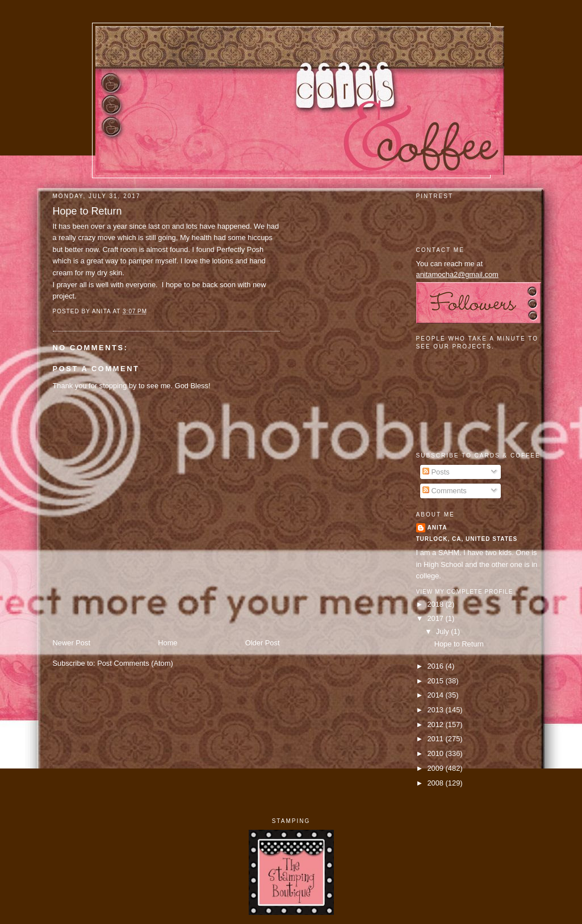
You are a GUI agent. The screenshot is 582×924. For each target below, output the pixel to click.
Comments (445, 491)
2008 (436, 783)
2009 (436, 768)
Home (168, 643)
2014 (436, 695)
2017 (436, 618)
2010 (436, 753)
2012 (436, 724)
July (443, 631)
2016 (436, 666)
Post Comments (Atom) (135, 663)
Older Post (263, 643)
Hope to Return (87, 211)
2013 (436, 710)
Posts (436, 472)
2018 (436, 604)
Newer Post (72, 643)
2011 (436, 739)
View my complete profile (465, 592)
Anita (437, 528)
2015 (436, 681)
